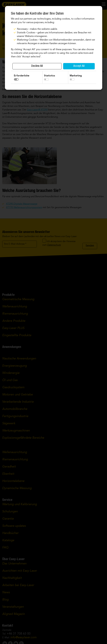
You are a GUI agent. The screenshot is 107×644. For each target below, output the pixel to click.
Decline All (37, 66)
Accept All (79, 66)
